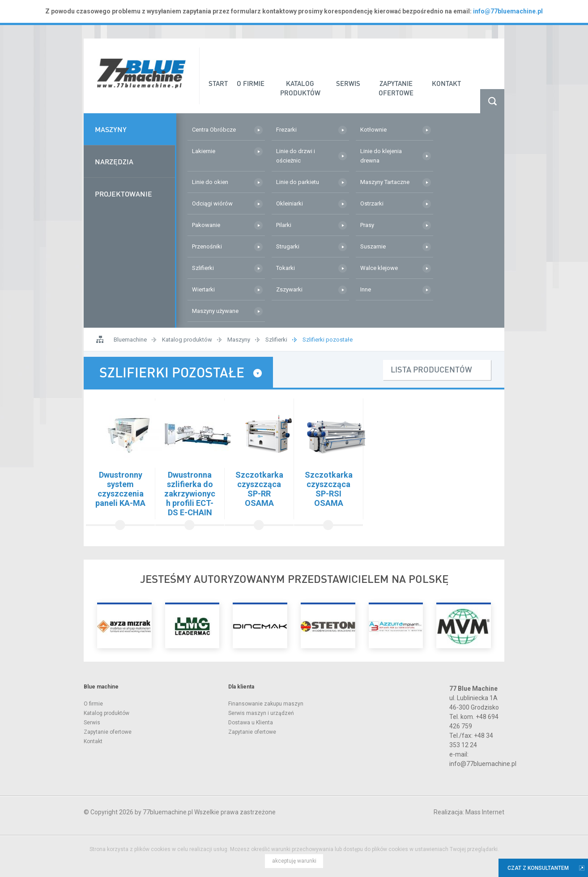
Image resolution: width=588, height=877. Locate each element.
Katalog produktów (187, 340)
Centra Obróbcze (214, 130)
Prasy (367, 225)
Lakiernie (204, 151)
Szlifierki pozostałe (328, 340)
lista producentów (431, 369)
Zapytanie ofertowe (108, 732)
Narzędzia (114, 161)
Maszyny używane (215, 311)
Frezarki (286, 130)
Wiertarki (203, 289)
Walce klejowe (379, 268)
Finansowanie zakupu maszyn (266, 704)
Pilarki (284, 225)
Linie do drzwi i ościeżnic (296, 156)
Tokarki (285, 268)
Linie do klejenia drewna (381, 156)
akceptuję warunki (294, 861)
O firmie (93, 704)
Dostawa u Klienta (251, 723)
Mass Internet (485, 812)
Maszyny (111, 129)
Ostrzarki (372, 203)
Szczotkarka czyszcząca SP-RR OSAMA (259, 489)
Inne (366, 289)
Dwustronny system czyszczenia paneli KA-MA (120, 489)
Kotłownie (373, 130)
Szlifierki (203, 268)
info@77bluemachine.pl (508, 11)
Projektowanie (124, 194)
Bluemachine (130, 340)
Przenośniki (207, 246)
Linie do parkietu (298, 182)
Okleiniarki (290, 203)
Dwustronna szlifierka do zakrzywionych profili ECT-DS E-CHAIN (190, 494)
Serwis (92, 723)
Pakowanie (206, 225)
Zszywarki (289, 289)
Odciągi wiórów (212, 203)
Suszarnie (373, 246)
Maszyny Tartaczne (385, 182)
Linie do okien (210, 182)
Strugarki (288, 246)
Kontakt (93, 741)
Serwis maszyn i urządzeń (261, 713)
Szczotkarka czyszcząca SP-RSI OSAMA (329, 489)
